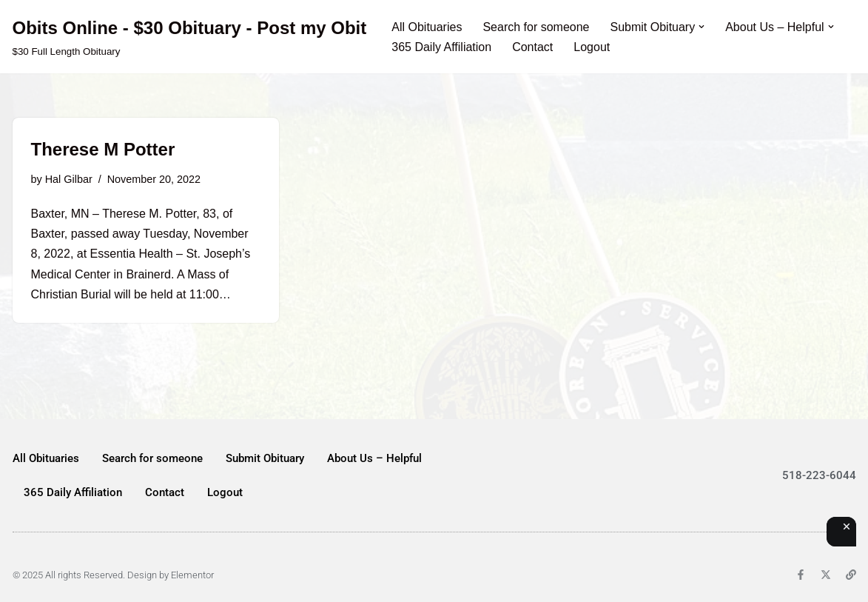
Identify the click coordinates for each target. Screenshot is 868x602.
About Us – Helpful (374, 458)
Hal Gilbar (69, 179)
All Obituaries (427, 27)
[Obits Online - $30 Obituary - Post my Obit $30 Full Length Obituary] (190, 37)
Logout (592, 47)
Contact (532, 47)
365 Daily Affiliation (441, 47)
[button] (702, 27)
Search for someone (536, 27)
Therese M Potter (103, 149)
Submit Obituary (265, 458)
